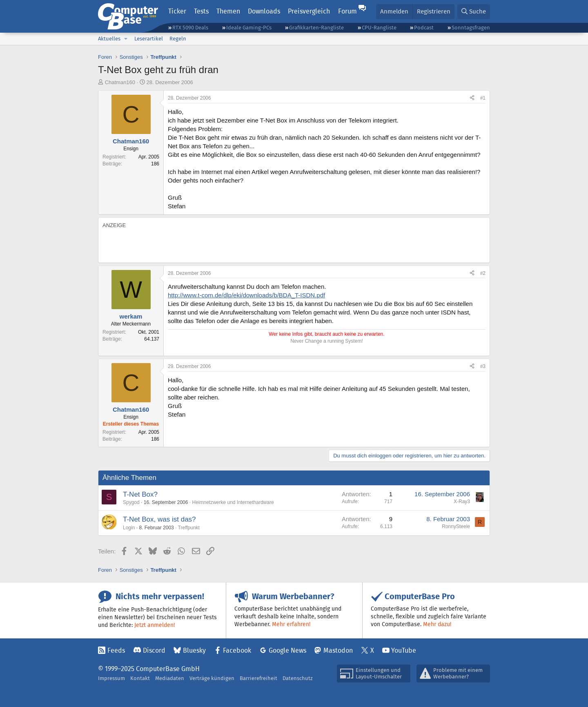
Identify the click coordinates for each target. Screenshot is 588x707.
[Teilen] (472, 98)
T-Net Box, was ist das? (159, 519)
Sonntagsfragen (471, 28)
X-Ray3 (462, 502)
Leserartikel (149, 39)
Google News (287, 650)
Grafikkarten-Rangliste (316, 28)
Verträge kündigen (212, 678)
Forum (347, 11)
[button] (126, 39)
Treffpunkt (189, 528)
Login (129, 528)
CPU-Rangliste (379, 28)
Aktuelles (109, 39)
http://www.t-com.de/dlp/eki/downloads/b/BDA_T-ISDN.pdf (246, 295)
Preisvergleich (309, 11)
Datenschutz (298, 678)
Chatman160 (120, 82)
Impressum (111, 678)
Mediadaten (170, 678)
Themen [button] (228, 11)
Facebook (237, 650)
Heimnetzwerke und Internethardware (233, 502)
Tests (201, 11)
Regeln (178, 39)
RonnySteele (456, 526)
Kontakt (140, 678)
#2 (483, 273)
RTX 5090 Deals (190, 28)
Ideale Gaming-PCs (249, 28)
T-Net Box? (140, 494)
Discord (154, 650)
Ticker (177, 11)
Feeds (116, 650)
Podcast (424, 28)
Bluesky (194, 650)
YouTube (404, 650)
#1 (483, 98)
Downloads (264, 11)
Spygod (131, 502)
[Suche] (474, 12)
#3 (483, 366)
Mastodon (338, 650)
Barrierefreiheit (258, 678)
